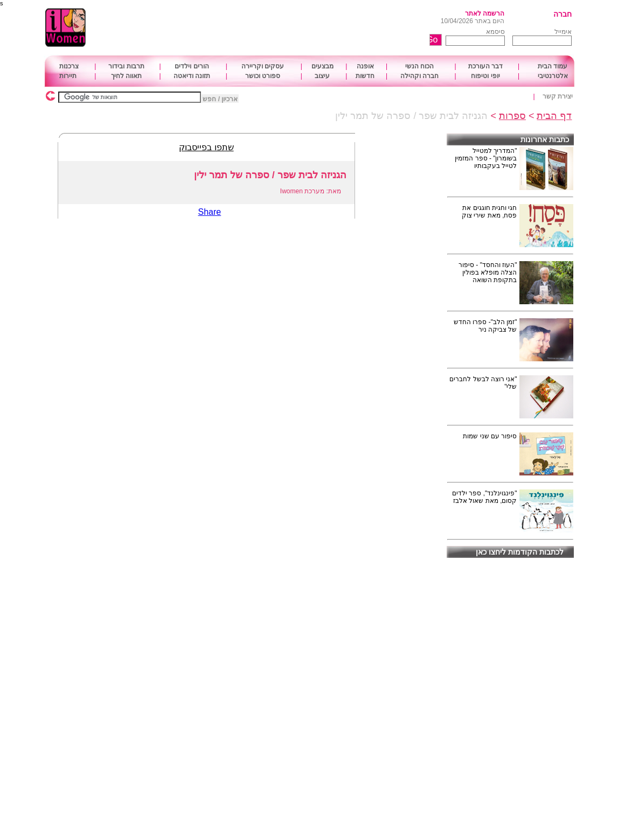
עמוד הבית (553, 66)
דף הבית (554, 116)
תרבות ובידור (126, 66)
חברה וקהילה (419, 76)
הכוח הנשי (419, 66)
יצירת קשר (558, 96)
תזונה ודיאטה (192, 76)
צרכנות (69, 66)
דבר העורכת (485, 66)
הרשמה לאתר (485, 13)
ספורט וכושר (263, 76)
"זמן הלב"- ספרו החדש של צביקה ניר (485, 326)
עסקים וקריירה (263, 66)
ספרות (512, 116)
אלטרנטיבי (553, 76)
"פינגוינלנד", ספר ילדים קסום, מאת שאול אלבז (485, 497)
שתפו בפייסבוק (206, 147)
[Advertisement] (280, 28)
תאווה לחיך (126, 76)
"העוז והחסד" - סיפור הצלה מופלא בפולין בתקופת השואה (488, 272)
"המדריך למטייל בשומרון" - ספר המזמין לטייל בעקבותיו (486, 158)
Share (210, 212)
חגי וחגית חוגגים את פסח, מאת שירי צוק (489, 212)
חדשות (365, 76)
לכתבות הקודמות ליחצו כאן (520, 552)
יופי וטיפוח (485, 76)
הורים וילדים (192, 66)
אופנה (365, 66)
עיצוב (322, 76)
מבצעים (322, 66)
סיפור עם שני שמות (490, 436)
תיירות (68, 76)
